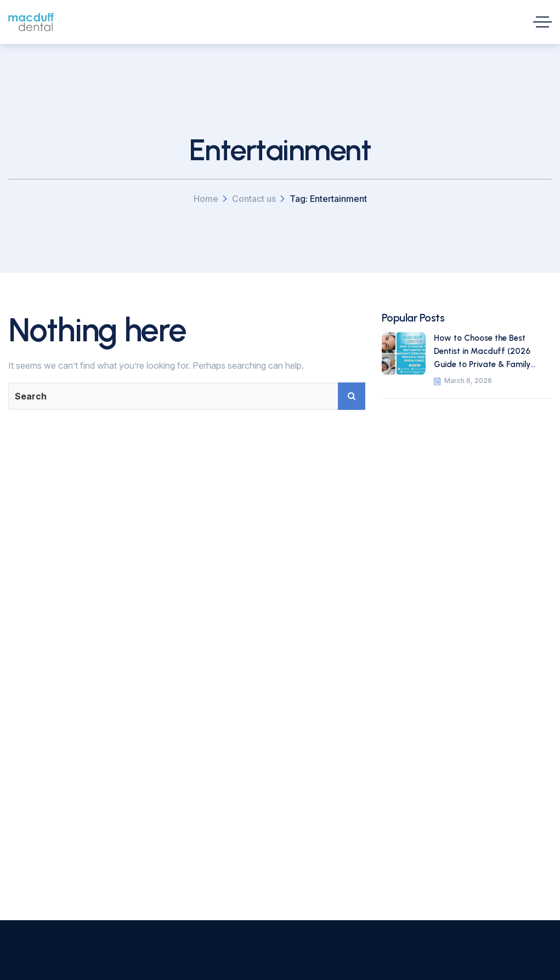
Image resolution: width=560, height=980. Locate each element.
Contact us (254, 199)
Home (206, 199)
